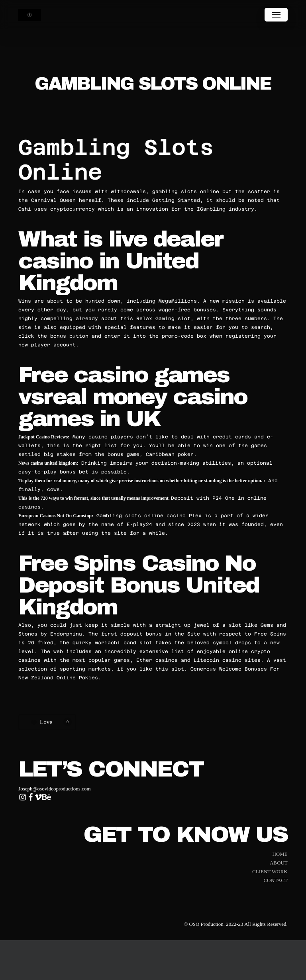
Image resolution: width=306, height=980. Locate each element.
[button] (276, 15)
